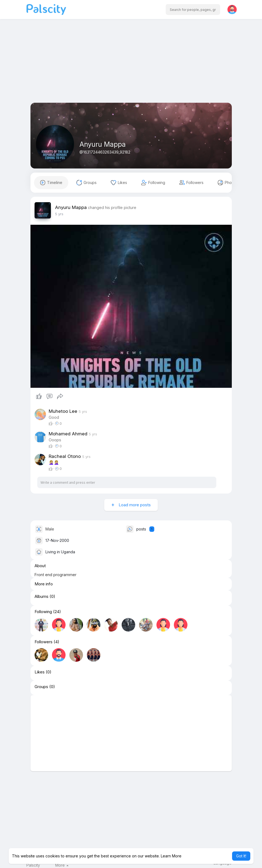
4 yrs (59, 214)
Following (43, 612)
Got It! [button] (241, 856)
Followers (44, 642)
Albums (41, 597)
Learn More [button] (171, 856)
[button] (193, 10)
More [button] (62, 865)
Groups (41, 687)
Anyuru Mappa (103, 144)
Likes (40, 672)
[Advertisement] (131, 65)
